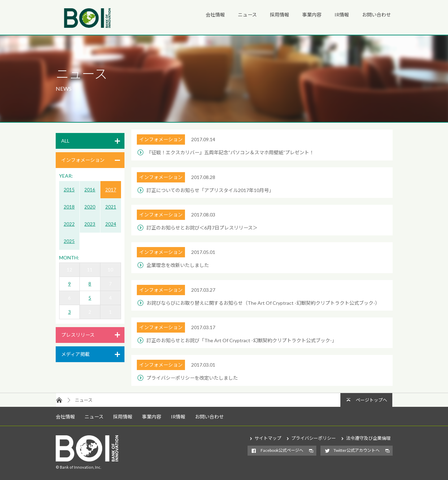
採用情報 (280, 15)
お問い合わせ (376, 15)
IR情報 (342, 15)
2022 (69, 224)
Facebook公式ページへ (282, 450)
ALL (65, 141)
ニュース (247, 15)
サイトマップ (268, 438)
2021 (111, 207)
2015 (69, 190)
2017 (111, 190)
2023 (90, 224)
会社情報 (215, 15)
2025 (69, 241)
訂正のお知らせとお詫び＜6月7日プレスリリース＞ (202, 228)
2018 (69, 207)
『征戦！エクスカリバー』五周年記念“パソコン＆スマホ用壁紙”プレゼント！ (230, 152)
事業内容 (312, 15)
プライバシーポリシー (314, 438)
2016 (90, 190)
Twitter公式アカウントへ (357, 450)
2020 (90, 207)
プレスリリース (78, 335)
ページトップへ (371, 400)
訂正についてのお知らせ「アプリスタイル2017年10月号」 (210, 190)
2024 (111, 224)
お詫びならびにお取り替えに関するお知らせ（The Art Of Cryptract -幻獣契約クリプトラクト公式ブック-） (263, 303)
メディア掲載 (75, 354)
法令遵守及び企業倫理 (368, 438)
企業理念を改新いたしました (178, 265)
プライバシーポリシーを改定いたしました (192, 378)
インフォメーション (83, 160)
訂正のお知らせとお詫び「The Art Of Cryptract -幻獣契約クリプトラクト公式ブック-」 (242, 340)
